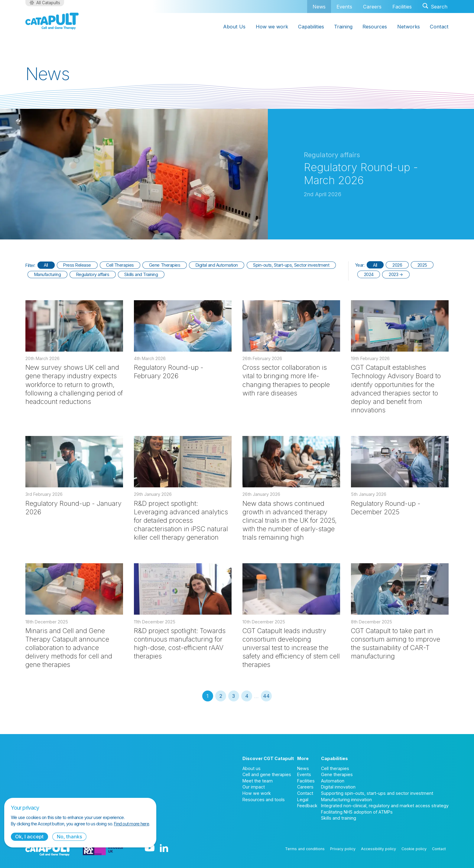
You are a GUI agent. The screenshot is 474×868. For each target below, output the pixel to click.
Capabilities (311, 27)
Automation (333, 781)
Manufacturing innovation (346, 800)
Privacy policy (343, 849)
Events (344, 7)
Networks (409, 27)
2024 (369, 274)
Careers (372, 7)
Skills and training (339, 818)
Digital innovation (338, 787)
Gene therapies (337, 774)
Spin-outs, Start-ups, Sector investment (291, 265)
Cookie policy (414, 849)
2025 (422, 265)
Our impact (254, 787)
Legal (303, 800)
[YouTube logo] (150, 849)
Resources (375, 27)
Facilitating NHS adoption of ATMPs (357, 812)
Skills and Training (141, 274)
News (319, 7)
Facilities (402, 7)
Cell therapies (335, 768)
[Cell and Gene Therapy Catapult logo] (52, 21)
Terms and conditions (305, 849)
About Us (234, 27)
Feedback (307, 806)
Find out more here (131, 824)
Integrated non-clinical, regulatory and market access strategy (385, 806)
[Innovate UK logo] (103, 849)
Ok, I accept (29, 837)
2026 (397, 265)
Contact (439, 27)
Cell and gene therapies (267, 774)
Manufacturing (48, 274)
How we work (272, 27)
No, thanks (70, 837)
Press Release (77, 265)
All (46, 265)
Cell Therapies (120, 265)
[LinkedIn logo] (164, 849)
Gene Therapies (165, 265)
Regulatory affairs (93, 274)
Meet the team (258, 781)
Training (343, 27)
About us (252, 768)
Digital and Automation (217, 265)
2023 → (396, 274)
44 (266, 696)
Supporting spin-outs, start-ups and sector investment (377, 793)
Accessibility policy (378, 849)
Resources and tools (264, 800)
